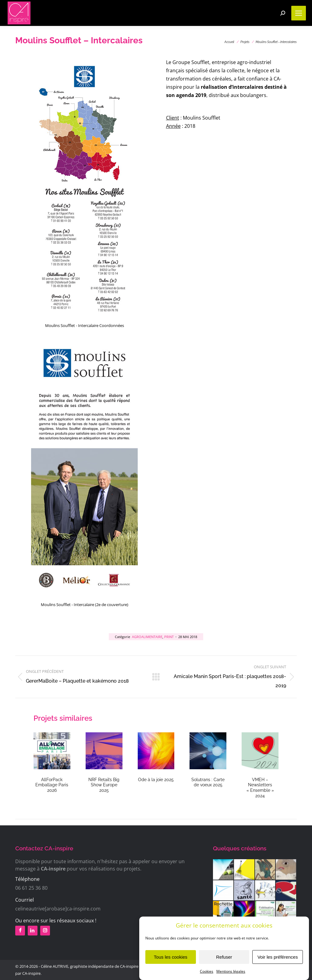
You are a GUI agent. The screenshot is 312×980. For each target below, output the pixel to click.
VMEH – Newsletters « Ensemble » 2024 (260, 788)
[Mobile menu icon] (299, 13)
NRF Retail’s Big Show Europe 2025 (104, 785)
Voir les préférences (278, 963)
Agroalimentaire (147, 637)
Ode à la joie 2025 (156, 779)
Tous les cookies (171, 963)
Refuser (224, 963)
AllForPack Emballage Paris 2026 (52, 785)
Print (169, 637)
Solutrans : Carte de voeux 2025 (208, 782)
